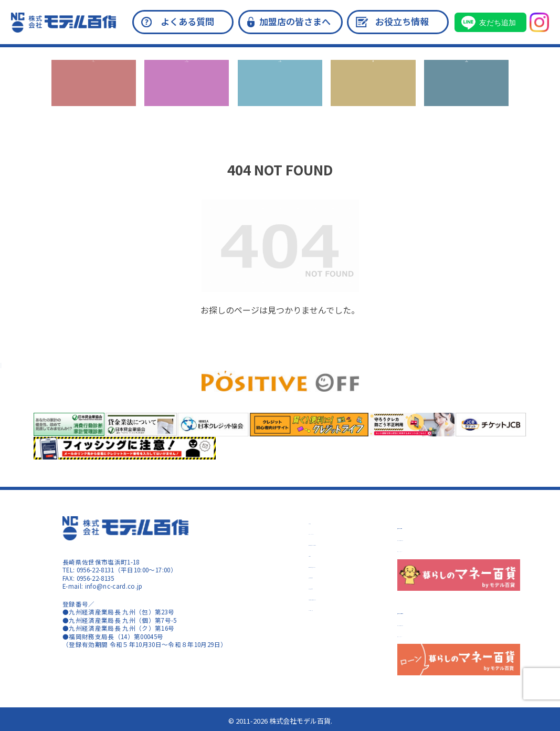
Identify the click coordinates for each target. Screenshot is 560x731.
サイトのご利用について (432, 538)
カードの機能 (280, 95)
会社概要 (281, 521)
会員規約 (281, 554)
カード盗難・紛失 (293, 608)
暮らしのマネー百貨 (440, 525)
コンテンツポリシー (426, 549)
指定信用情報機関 (293, 576)
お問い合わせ (467, 95)
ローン (373, 95)
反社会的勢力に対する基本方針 (312, 543)
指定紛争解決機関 (293, 587)
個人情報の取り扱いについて (309, 565)
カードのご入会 (187, 95)
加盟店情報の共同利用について (312, 598)
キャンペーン (94, 95)
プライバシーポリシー (300, 532)
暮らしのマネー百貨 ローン (455, 610)
